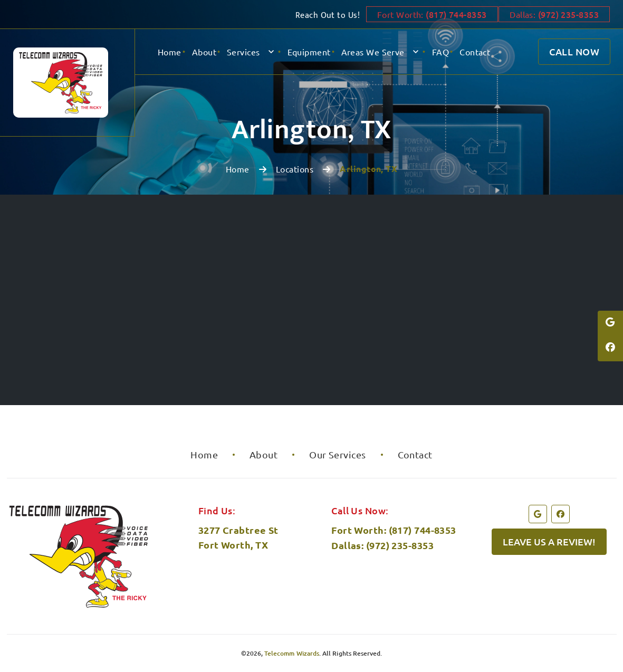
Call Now (574, 51)
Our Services (337, 454)
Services (243, 52)
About (204, 52)
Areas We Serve (373, 52)
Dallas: (554, 14)
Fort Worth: (427, 14)
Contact (475, 52)
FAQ (440, 52)
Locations (295, 169)
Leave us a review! (549, 541)
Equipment (309, 52)
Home (170, 52)
